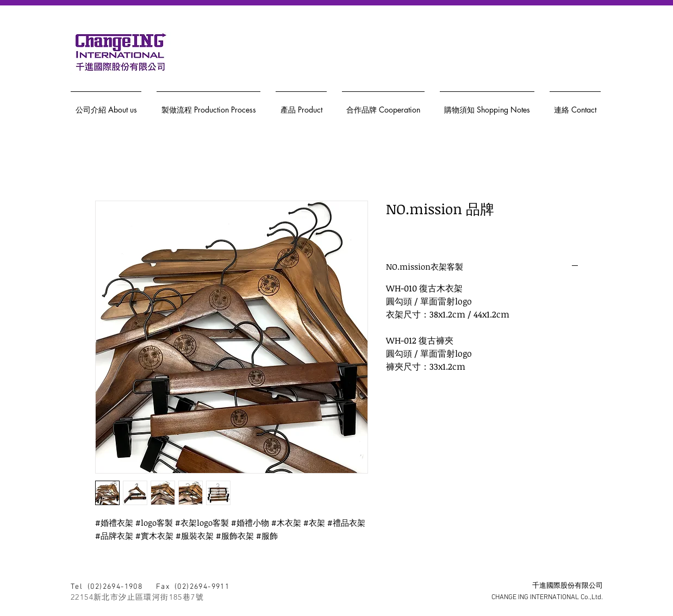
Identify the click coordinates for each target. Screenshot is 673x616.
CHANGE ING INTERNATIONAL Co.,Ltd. (547, 598)
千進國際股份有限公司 (568, 586)
